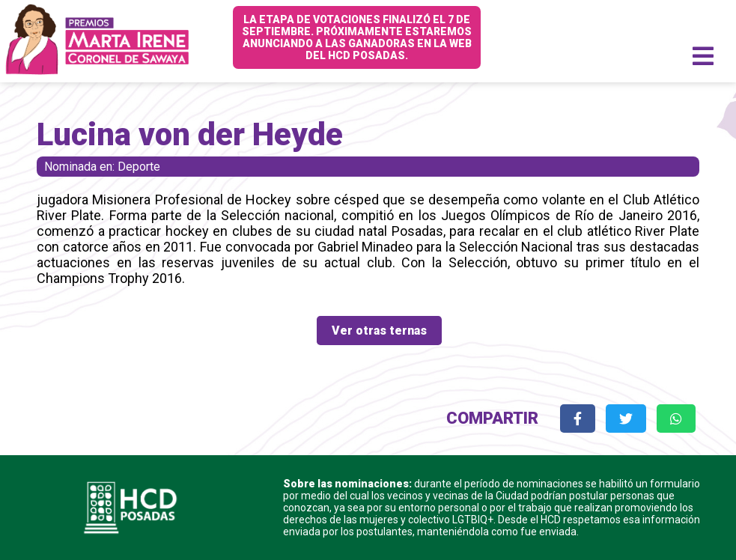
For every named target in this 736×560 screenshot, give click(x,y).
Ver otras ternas (379, 331)
